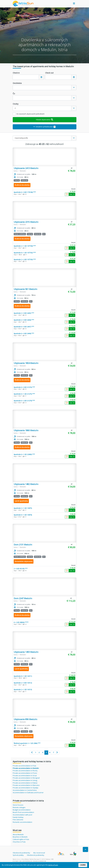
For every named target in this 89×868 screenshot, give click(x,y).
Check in (16, 73)
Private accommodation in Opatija (25, 788)
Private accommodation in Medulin (26, 768)
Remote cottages (19, 807)
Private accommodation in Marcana (26, 785)
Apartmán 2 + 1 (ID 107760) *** (25, 246)
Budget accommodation (22, 810)
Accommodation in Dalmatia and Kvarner (28, 793)
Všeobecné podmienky (21, 853)
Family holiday (18, 817)
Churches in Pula (19, 842)
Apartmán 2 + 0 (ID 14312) (23, 683)
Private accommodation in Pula (24, 766)
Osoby (16, 104)
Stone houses (18, 805)
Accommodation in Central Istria (25, 790)
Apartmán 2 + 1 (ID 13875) (23, 508)
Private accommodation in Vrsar (25, 776)
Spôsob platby (18, 855)
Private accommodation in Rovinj (25, 771)
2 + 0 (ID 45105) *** (21, 569)
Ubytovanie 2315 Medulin (26, 222)
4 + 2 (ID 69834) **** (21, 622)
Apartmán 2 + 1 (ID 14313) (23, 689)
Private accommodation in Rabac (25, 783)
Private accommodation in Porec (25, 773)
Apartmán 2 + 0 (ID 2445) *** (24, 313)
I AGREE (83, 865)
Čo (14, 93)
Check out (49, 73)
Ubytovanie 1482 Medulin (26, 484)
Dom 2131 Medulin (23, 545)
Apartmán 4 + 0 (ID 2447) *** (24, 327)
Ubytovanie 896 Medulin (25, 719)
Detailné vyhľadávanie (44, 127)
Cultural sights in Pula (21, 839)
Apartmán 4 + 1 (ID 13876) (23, 515)
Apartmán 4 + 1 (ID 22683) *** (24, 454)
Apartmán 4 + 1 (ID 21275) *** (24, 394)
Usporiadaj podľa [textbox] (21, 138)
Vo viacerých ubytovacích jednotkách (30, 114)
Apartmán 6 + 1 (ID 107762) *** (25, 253)
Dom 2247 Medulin (23, 598)
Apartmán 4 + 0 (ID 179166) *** (25, 192)
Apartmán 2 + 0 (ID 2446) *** (24, 320)
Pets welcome (18, 820)
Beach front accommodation (23, 812)
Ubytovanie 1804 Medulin (26, 363)
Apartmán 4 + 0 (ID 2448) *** (24, 333)
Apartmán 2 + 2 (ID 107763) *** (25, 259)
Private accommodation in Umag (25, 780)
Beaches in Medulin (20, 837)
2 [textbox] (15, 108)
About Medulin (18, 834)
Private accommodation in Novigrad (26, 778)
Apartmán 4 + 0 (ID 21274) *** (24, 387)
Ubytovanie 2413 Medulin (26, 168)
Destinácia (17, 83)
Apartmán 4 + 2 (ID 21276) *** (24, 401)
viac (72, 194)
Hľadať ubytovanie (44, 120)
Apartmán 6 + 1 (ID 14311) (23, 676)
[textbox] (42, 88)
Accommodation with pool (22, 815)
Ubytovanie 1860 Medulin (26, 430)
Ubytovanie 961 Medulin (25, 289)
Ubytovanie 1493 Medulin (26, 652)
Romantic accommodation (22, 822)
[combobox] (45, 88)
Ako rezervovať (39, 853)
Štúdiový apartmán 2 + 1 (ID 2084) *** (27, 743)
